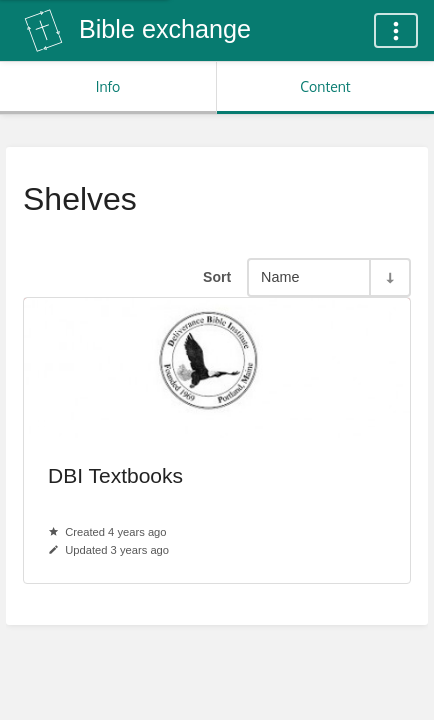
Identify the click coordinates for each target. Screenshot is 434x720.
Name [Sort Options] (280, 277)
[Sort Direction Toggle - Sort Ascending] (389, 277)
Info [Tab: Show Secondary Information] (108, 86)
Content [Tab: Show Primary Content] (325, 86)
